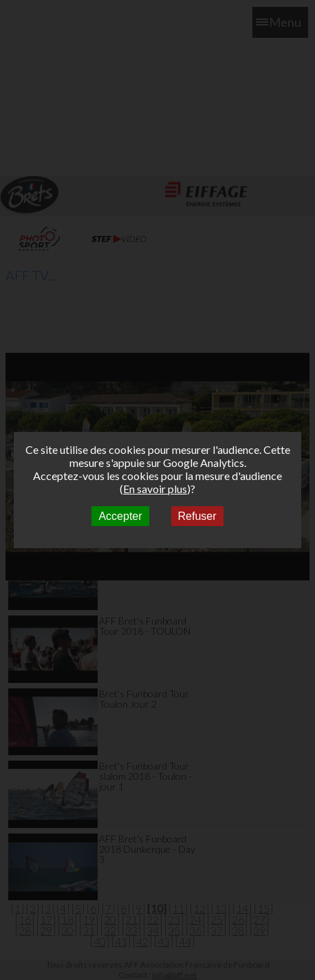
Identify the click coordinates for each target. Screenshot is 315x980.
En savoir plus (155, 489)
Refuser (197, 516)
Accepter (120, 516)
